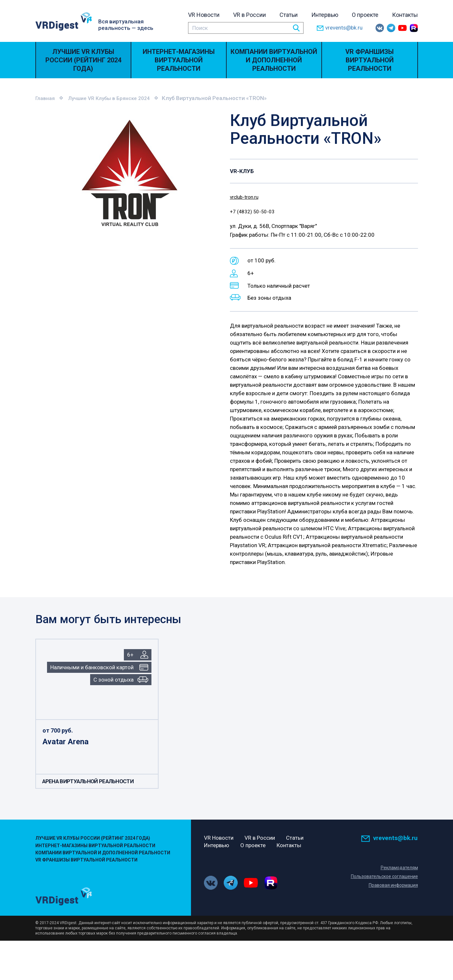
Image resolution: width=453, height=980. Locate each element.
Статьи (289, 15)
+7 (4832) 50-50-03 (255, 212)
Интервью (325, 15)
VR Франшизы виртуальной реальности (370, 60)
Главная (46, 98)
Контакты (405, 15)
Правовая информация (392, 886)
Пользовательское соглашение (383, 877)
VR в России (250, 15)
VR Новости (204, 15)
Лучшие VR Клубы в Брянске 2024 (115, 98)
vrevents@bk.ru (340, 28)
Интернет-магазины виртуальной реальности (179, 60)
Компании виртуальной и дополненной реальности (274, 60)
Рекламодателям (399, 869)
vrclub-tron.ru (246, 196)
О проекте (365, 15)
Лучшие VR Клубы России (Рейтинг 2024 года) (83, 60)
